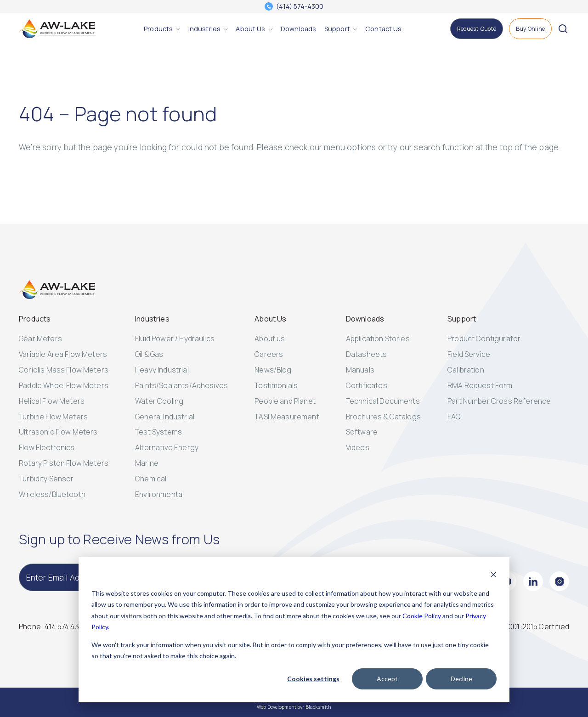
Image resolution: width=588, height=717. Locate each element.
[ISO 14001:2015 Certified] (529, 627)
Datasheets (367, 354)
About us (270, 339)
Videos (358, 447)
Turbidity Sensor (46, 479)
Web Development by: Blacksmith (294, 707)
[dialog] (294, 630)
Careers (269, 354)
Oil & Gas (149, 354)
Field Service (469, 354)
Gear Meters (40, 339)
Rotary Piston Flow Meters (64, 463)
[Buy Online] (531, 29)
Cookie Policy (422, 616)
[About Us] (250, 29)
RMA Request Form (480, 385)
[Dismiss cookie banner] (493, 576)
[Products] (158, 29)
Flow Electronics (47, 447)
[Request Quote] (477, 29)
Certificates (367, 385)
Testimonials (276, 385)
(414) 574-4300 (300, 6)
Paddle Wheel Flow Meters (64, 385)
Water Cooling (159, 401)
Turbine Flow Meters (53, 417)
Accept (387, 679)
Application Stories (378, 339)
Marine (147, 463)
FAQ (454, 417)
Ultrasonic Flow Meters (58, 432)
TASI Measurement (287, 417)
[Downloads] (298, 29)
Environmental (159, 494)
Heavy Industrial (162, 370)
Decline (461, 679)
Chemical (151, 479)
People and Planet (285, 401)
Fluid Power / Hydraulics (175, 339)
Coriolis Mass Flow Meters (64, 370)
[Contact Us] (383, 29)
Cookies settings (313, 679)
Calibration (466, 370)
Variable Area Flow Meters (63, 354)
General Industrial (165, 417)
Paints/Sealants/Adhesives (181, 385)
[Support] (337, 29)
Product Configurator (484, 339)
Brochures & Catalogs (383, 417)
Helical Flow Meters (52, 401)
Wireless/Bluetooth (52, 494)
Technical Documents (383, 401)
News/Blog (273, 370)
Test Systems (158, 432)
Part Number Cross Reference (499, 401)
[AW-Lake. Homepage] (57, 29)
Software (362, 432)
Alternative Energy (167, 447)
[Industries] (204, 29)
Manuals (360, 370)
